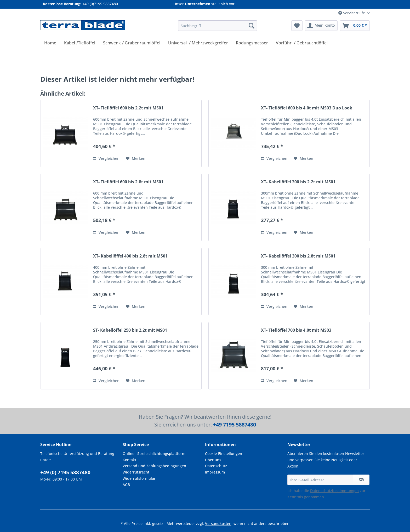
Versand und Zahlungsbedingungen (154, 466)
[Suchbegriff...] (218, 26)
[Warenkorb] (355, 26)
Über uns (213, 460)
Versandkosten (218, 524)
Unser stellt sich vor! (204, 4)
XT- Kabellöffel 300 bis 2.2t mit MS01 (298, 182)
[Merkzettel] (297, 26)
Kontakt (129, 460)
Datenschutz (216, 466)
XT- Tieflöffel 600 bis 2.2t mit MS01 (128, 108)
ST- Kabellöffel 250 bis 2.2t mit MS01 (130, 330)
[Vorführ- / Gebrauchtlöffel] (302, 43)
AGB (126, 485)
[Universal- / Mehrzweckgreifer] (198, 43)
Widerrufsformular (139, 478)
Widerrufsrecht (136, 472)
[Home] (50, 43)
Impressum (215, 472)
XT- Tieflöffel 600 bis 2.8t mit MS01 (128, 182)
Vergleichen (106, 158)
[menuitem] (218, 28)
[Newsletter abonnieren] (361, 480)
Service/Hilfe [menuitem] (352, 13)
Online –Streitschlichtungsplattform (154, 454)
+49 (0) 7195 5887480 (65, 472)
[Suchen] (252, 26)
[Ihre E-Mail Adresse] (320, 480)
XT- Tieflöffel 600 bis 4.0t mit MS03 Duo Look (307, 108)
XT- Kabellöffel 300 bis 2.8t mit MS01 (298, 256)
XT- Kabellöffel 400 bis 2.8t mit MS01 (130, 256)
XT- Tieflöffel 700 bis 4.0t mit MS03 (296, 330)
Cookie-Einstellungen (224, 454)
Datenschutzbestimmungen (334, 491)
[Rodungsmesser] (252, 43)
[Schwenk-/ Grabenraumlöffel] (132, 43)
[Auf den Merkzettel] (136, 159)
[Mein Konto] (321, 26)
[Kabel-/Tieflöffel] (80, 43)
